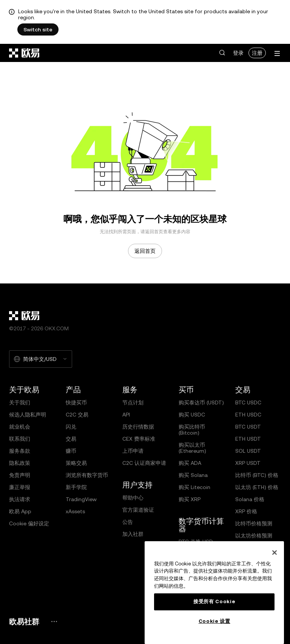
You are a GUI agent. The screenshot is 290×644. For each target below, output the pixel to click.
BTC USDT (248, 427)
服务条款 (20, 451)
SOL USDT (248, 451)
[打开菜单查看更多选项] (277, 53)
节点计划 (133, 402)
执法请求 (20, 499)
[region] (214, 593)
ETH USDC (248, 415)
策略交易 (76, 463)
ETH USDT (248, 439)
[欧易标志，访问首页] (25, 53)
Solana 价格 (250, 499)
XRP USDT (248, 463)
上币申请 (133, 451)
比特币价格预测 (254, 523)
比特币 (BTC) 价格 (257, 475)
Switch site (38, 29)
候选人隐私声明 (28, 415)
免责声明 (20, 475)
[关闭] (275, 553)
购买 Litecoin (194, 487)
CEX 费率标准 (139, 439)
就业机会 (20, 427)
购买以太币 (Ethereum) (192, 448)
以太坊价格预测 (254, 536)
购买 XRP (190, 499)
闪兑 (71, 427)
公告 (128, 522)
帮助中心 (133, 498)
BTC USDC (248, 402)
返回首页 (145, 251)
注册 (257, 53)
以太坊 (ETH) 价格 (257, 487)
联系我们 (20, 439)
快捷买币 (76, 402)
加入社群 (133, 534)
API (126, 415)
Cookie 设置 (214, 621)
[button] (222, 53)
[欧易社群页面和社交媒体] (54, 622)
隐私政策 (20, 463)
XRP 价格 (246, 511)
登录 (238, 53)
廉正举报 (20, 487)
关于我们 (20, 402)
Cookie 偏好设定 (29, 523)
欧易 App (20, 511)
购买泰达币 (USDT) (201, 402)
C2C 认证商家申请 (144, 463)
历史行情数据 (138, 427)
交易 (71, 439)
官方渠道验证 (138, 510)
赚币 (71, 451)
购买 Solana (193, 475)
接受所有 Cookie (214, 601)
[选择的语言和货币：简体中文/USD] (41, 359)
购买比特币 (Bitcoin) (192, 430)
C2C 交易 (77, 415)
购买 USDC (192, 415)
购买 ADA (190, 463)
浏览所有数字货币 (87, 475)
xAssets (75, 511)
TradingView (81, 499)
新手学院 (76, 487)
